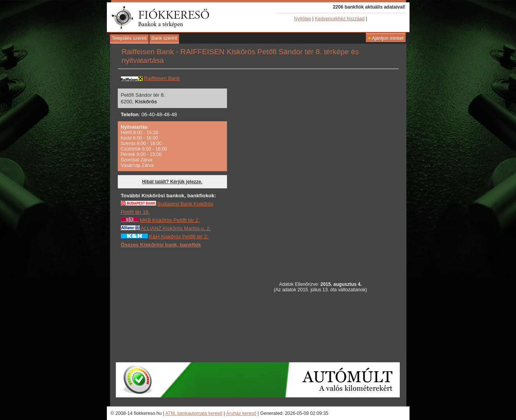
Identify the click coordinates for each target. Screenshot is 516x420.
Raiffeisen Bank (162, 78)
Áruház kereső (241, 413)
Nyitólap (302, 19)
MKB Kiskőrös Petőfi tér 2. (170, 220)
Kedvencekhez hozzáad (340, 19)
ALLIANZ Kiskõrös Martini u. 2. (176, 228)
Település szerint (129, 38)
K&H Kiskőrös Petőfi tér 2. (179, 237)
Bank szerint (164, 38)
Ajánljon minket (386, 38)
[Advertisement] (179, 305)
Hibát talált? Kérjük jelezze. (172, 182)
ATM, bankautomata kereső (194, 413)
